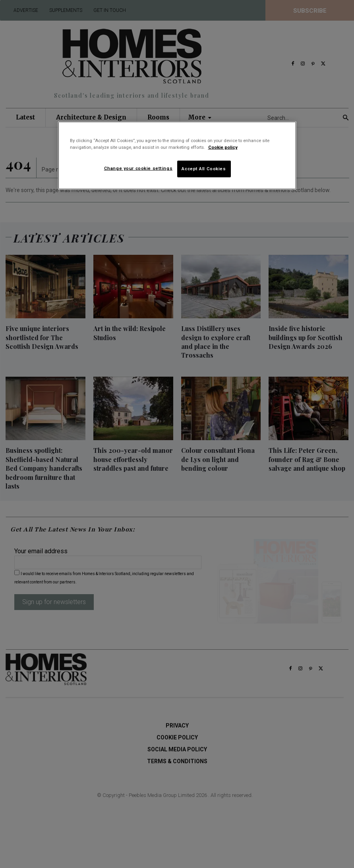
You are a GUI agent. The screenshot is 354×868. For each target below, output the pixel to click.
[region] (177, 156)
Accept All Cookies (204, 169)
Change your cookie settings (138, 168)
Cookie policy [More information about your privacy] (223, 147)
